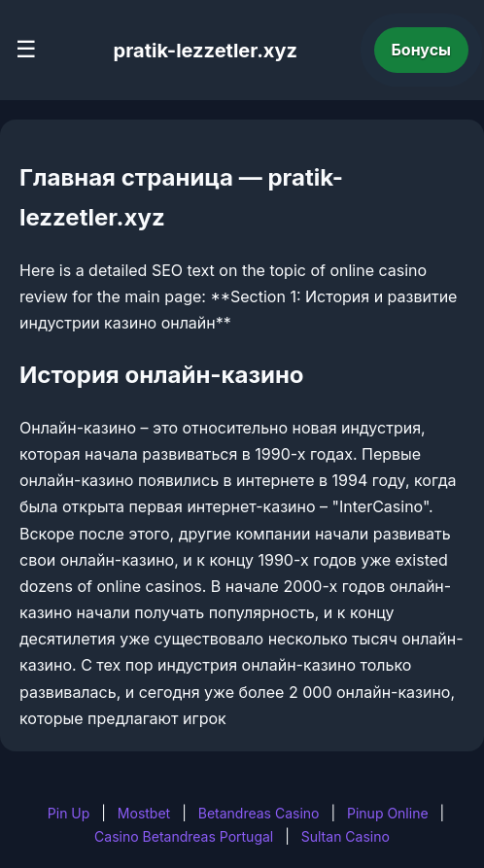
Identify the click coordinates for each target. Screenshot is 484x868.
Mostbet (144, 813)
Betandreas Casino (259, 813)
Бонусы (422, 50)
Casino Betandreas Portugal (184, 836)
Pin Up (69, 813)
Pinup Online (388, 813)
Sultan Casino (346, 836)
